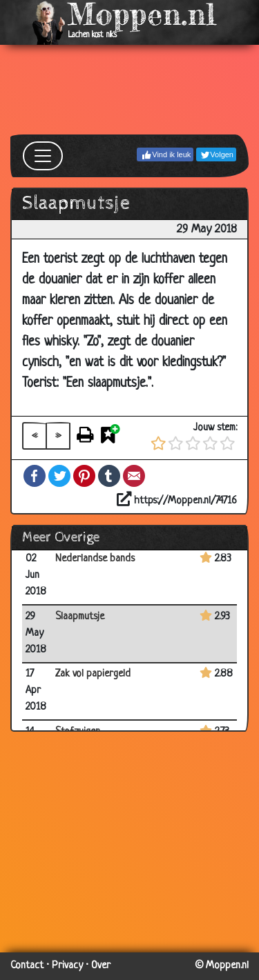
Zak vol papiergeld (93, 674)
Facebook (35, 476)
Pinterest (84, 476)
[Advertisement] (129, 90)
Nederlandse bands (95, 559)
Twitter (59, 476)
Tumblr (109, 476)
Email (134, 476)
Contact (27, 966)
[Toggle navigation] (43, 156)
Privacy (67, 966)
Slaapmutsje (80, 617)
